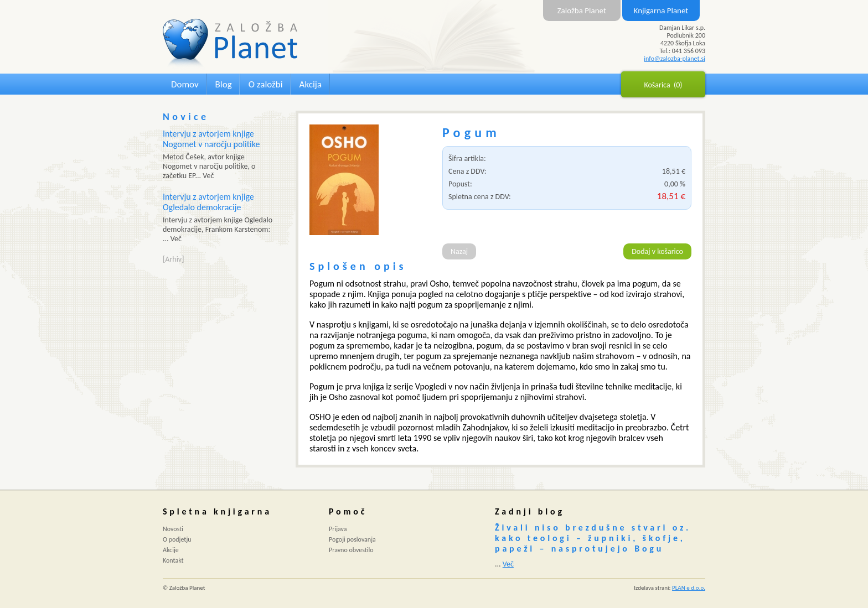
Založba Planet (582, 11)
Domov (185, 84)
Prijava (338, 529)
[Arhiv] (173, 259)
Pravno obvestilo (351, 550)
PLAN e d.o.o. (689, 588)
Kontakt (173, 560)
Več (508, 564)
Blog (224, 84)
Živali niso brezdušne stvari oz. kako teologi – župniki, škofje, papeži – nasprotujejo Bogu (593, 538)
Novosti (173, 529)
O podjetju (177, 539)
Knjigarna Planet (661, 11)
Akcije (171, 550)
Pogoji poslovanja (352, 539)
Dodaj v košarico (657, 251)
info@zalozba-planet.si (675, 59)
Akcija (311, 84)
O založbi (266, 84)
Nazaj (459, 251)
